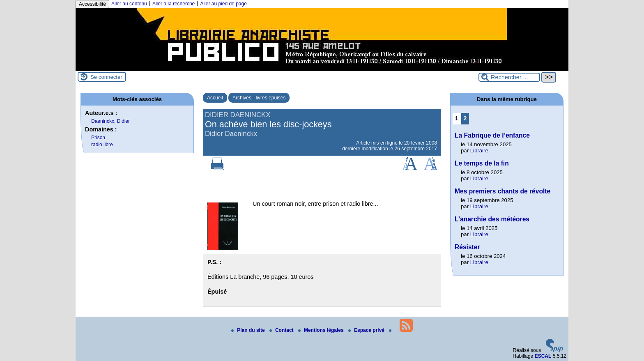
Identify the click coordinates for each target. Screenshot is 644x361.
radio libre (102, 145)
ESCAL (543, 356)
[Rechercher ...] (509, 77)
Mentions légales (322, 330)
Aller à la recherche (174, 4)
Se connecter (106, 77)
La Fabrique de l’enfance (492, 135)
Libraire (479, 151)
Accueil (215, 98)
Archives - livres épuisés (259, 98)
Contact (282, 330)
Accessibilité (92, 4)
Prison (98, 138)
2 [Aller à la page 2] (465, 118)
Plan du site (249, 330)
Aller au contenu (129, 4)
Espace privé (367, 330)
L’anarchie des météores (492, 219)
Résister (467, 247)
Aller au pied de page (223, 4)
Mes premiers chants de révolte (503, 191)
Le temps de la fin (482, 163)
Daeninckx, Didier (110, 121)
